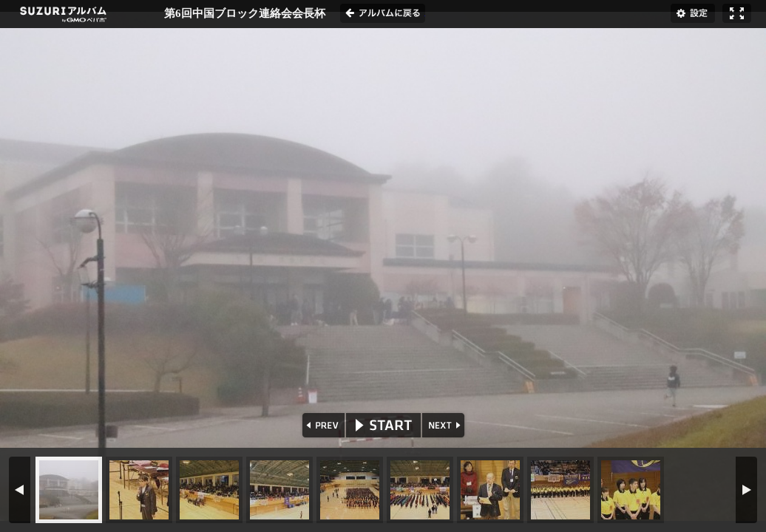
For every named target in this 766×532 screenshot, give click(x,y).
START (383, 425)
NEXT (445, 425)
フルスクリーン (737, 13)
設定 (693, 13)
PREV (322, 425)
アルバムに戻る (383, 13)
